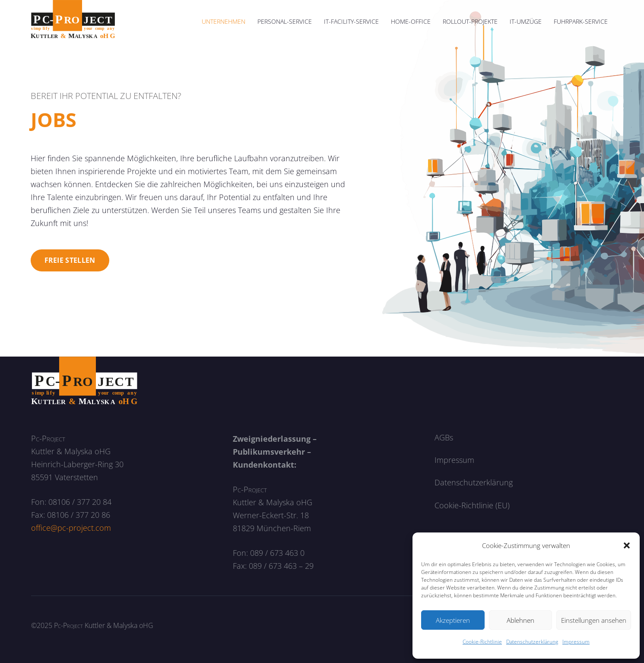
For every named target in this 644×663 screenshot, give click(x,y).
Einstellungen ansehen (594, 620)
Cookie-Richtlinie (482, 642)
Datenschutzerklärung (532, 642)
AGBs (444, 437)
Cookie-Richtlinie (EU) (472, 505)
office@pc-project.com (71, 528)
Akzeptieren (453, 620)
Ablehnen (520, 620)
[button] (627, 545)
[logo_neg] (85, 381)
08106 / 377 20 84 (80, 502)
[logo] (73, 22)
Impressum (576, 642)
